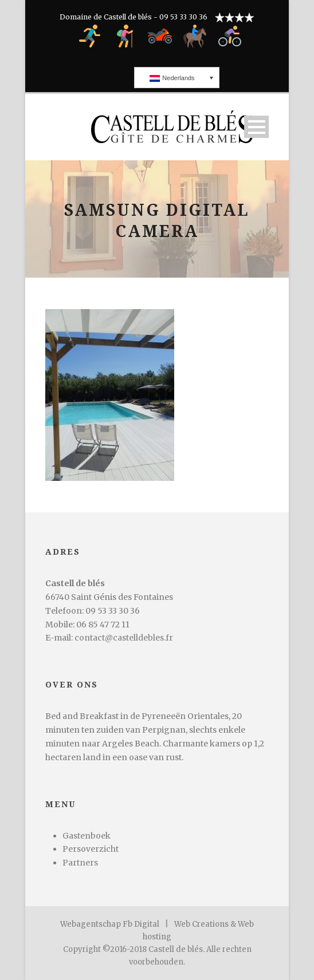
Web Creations (201, 924)
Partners (80, 863)
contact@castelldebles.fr (124, 638)
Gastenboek (87, 836)
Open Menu (256, 127)
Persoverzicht (91, 849)
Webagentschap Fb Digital (110, 924)
